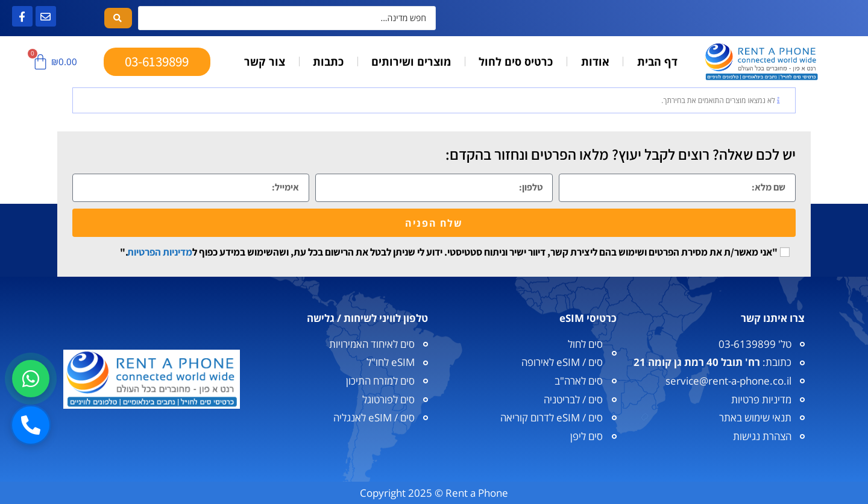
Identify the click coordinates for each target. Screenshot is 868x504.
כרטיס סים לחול (516, 61)
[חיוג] (31, 425)
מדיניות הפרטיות (160, 252)
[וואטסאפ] (31, 379)
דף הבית (657, 61)
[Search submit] (118, 18)
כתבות (328, 61)
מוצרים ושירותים (411, 61)
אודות (595, 61)
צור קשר (265, 61)
